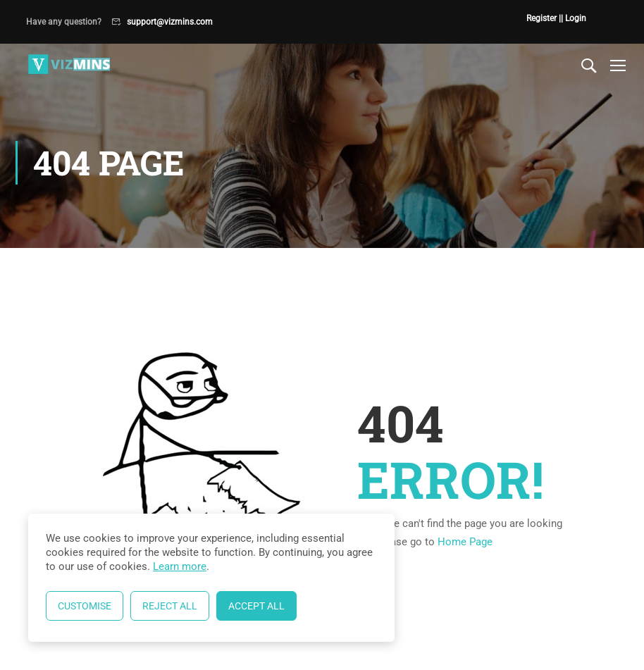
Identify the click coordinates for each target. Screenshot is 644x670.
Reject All (170, 606)
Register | (544, 18)
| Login (574, 18)
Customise (85, 606)
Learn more (180, 566)
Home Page (465, 542)
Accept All (256, 606)
